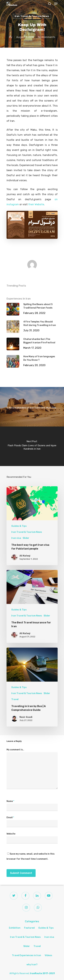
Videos (48, 955)
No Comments (47, 37)
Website (11, 834)
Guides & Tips (19, 526)
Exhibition (15, 928)
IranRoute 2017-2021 (42, 973)
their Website (36, 204)
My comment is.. (15, 750)
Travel (15, 699)
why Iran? (32, 965)
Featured (29, 928)
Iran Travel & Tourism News (32, 16)
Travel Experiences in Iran (26, 955)
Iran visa (16, 538)
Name (10, 801)
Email (10, 818)
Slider (26, 538)
